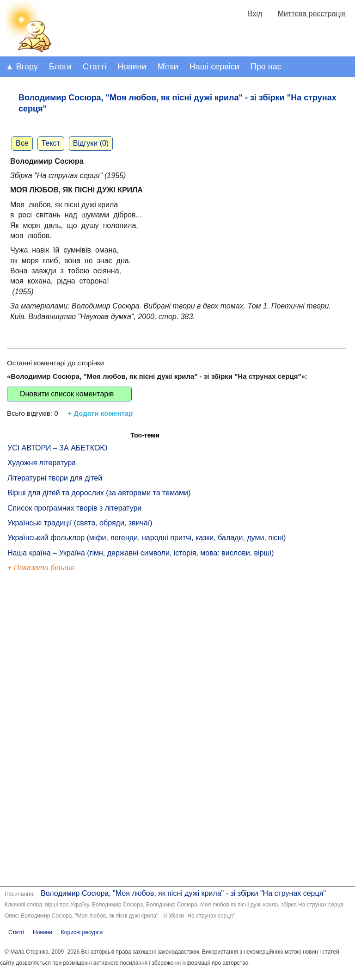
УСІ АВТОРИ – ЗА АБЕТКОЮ (58, 448)
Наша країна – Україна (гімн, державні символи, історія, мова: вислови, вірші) (141, 553)
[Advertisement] (50, 731)
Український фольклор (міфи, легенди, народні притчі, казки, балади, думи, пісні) (147, 538)
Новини (132, 67)
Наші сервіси (214, 67)
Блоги (60, 67)
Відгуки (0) (91, 143)
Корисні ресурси (82, 932)
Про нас (266, 67)
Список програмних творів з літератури (74, 508)
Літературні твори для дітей (55, 478)
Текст (51, 143)
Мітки (168, 67)
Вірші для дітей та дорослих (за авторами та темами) (99, 493)
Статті (95, 67)
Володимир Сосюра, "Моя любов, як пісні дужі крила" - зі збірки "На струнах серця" (183, 893)
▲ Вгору (22, 67)
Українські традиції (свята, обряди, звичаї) (80, 523)
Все (22, 143)
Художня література (42, 463)
